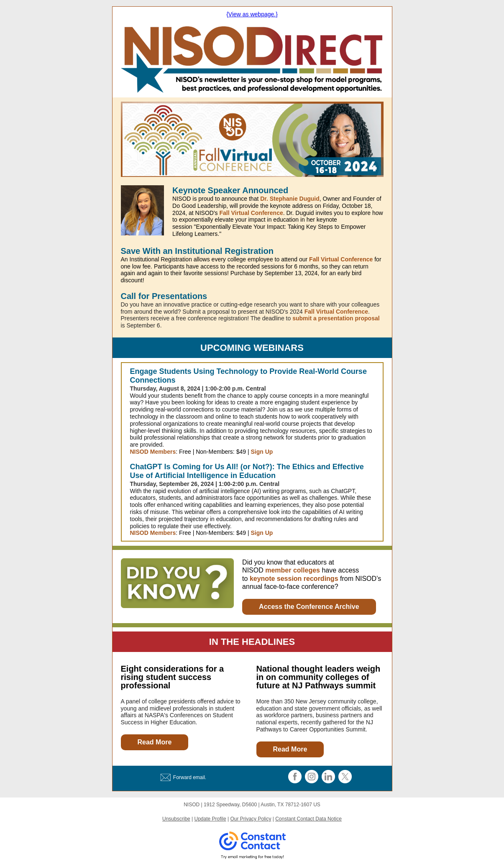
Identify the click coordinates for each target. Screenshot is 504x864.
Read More (155, 742)
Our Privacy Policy (251, 819)
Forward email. (190, 777)
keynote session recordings (294, 579)
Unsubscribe (176, 819)
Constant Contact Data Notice (308, 819)
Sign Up (262, 452)
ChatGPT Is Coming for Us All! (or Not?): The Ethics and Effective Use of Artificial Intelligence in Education (247, 471)
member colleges (293, 570)
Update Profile (210, 819)
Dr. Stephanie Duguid (290, 199)
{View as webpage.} (252, 14)
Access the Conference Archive (309, 607)
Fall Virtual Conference (251, 213)
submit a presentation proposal (336, 318)
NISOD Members (153, 452)
